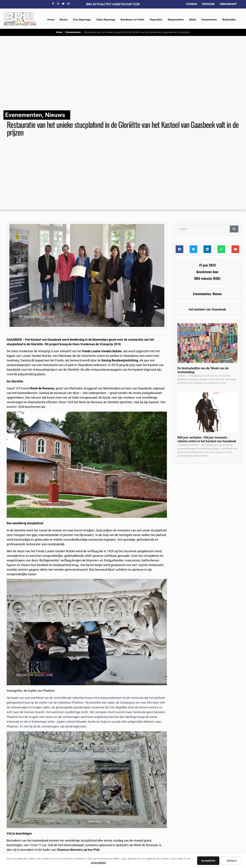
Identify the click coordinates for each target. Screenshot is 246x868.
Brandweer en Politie (132, 20)
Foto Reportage (82, 20)
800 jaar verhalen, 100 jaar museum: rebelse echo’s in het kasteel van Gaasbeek (207, 439)
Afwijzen (232, 861)
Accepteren (208, 861)
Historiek (208, 4)
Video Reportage (106, 20)
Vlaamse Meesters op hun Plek (78, 850)
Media (193, 20)
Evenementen (209, 20)
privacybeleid (98, 863)
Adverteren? (228, 4)
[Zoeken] (234, 229)
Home (51, 20)
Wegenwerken (176, 20)
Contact (192, 4)
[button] (179, 249)
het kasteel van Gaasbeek (207, 309)
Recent (64, 20)
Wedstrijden (229, 20)
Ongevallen (156, 20)
